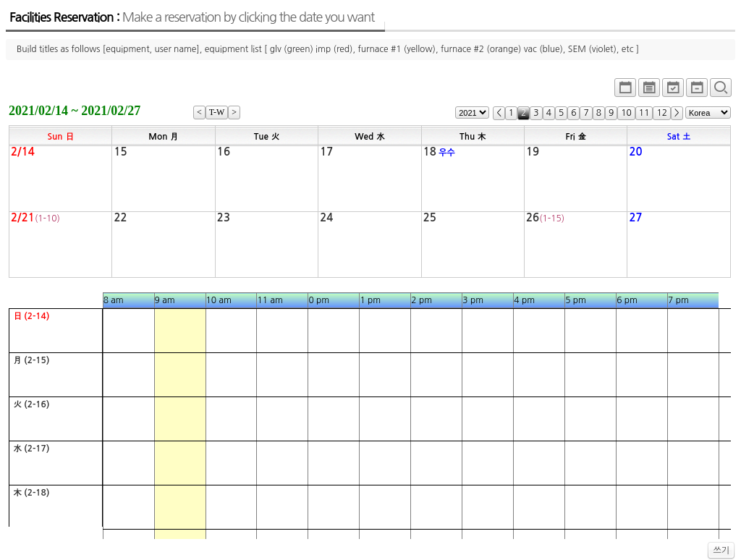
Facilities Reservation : (192, 17)
